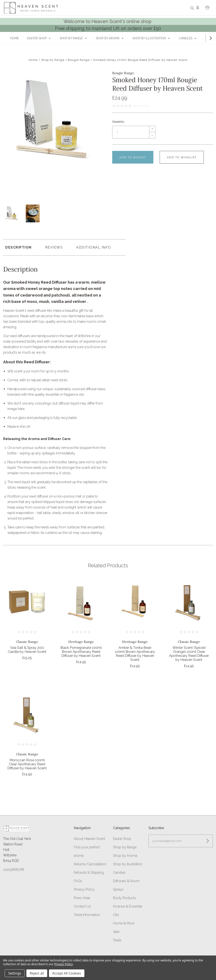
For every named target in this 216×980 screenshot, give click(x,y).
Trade (117, 940)
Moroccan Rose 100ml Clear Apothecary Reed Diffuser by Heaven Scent (27, 764)
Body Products (125, 897)
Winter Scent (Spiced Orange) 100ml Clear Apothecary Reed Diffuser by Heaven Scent (189, 653)
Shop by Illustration (151, 38)
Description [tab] (18, 247)
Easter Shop (39, 38)
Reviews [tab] (54, 247)
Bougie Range (123, 73)
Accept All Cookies (67, 973)
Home (14, 38)
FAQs (78, 880)
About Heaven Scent (89, 838)
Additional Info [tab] (94, 247)
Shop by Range (73, 38)
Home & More (124, 923)
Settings (15, 973)
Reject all (37, 973)
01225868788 (14, 869)
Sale (116, 931)
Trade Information (87, 914)
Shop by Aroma (110, 38)
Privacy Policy (84, 889)
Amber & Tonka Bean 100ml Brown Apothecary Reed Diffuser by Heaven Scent (135, 653)
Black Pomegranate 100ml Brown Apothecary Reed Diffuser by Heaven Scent (81, 651)
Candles (188, 38)
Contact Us (82, 906)
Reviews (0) (141, 106)
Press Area (82, 897)
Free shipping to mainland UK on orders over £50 (108, 28)
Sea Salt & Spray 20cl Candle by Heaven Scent (27, 649)
